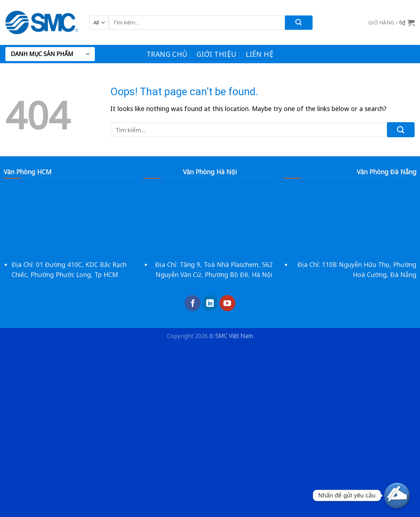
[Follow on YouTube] (227, 303)
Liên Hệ (260, 54)
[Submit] (299, 23)
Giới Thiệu (216, 54)
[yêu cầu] (397, 495)
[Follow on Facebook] (193, 303)
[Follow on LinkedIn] (210, 303)
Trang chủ (167, 54)
